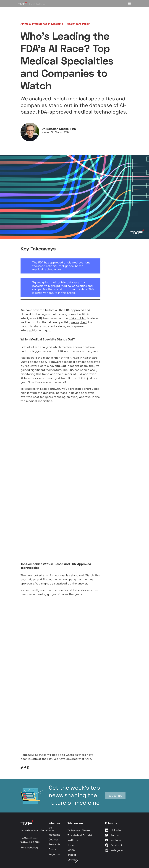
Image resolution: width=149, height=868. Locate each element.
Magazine (54, 835)
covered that (76, 759)
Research (54, 844)
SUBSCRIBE (115, 796)
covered (39, 310)
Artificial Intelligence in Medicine (42, 24)
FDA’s (73, 318)
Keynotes (54, 854)
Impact (72, 855)
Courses (54, 840)
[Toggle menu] (129, 4)
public (81, 318)
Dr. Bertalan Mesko (79, 830)
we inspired (79, 322)
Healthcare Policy (78, 24)
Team (71, 845)
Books (52, 849)
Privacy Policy (29, 848)
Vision (71, 850)
